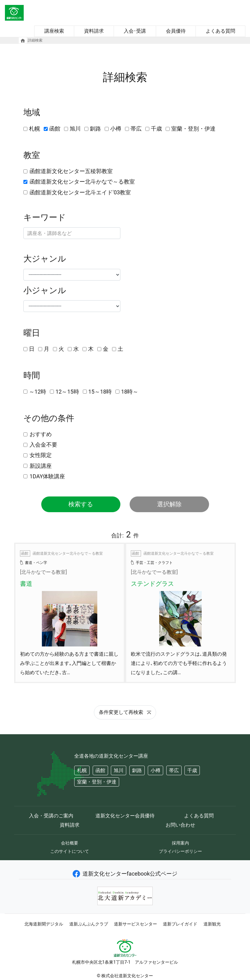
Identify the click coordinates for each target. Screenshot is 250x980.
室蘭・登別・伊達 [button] (97, 782)
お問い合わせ (180, 825)
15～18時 (100, 392)
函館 (55, 129)
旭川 (75, 129)
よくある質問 (220, 31)
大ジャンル (45, 259)
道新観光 (212, 924)
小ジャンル (45, 290)
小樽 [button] (155, 770)
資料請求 (94, 31)
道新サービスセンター (135, 924)
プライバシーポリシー (180, 851)
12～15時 (67, 392)
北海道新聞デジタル (44, 924)
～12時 (38, 392)
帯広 (136, 129)
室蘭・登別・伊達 (193, 129)
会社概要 (70, 843)
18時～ (130, 392)
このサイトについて (70, 851)
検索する (81, 504)
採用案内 (180, 843)
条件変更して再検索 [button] (125, 712)
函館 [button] (100, 770)
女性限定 (41, 455)
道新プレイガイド (180, 924)
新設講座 (41, 466)
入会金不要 (43, 445)
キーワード (45, 217)
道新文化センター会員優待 (125, 816)
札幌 (34, 129)
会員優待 (176, 31)
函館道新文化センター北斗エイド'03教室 (80, 192)
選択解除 (169, 504)
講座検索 (54, 31)
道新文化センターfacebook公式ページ (125, 874)
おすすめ (41, 434)
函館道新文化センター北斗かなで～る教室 (82, 182)
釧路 (95, 129)
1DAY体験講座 (47, 476)
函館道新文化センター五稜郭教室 (71, 171)
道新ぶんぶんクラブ (89, 924)
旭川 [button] (119, 770)
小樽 (116, 129)
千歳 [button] (192, 770)
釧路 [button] (137, 770)
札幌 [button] (82, 770)
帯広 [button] (174, 770)
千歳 (156, 129)
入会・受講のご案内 (51, 816)
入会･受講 (135, 31)
